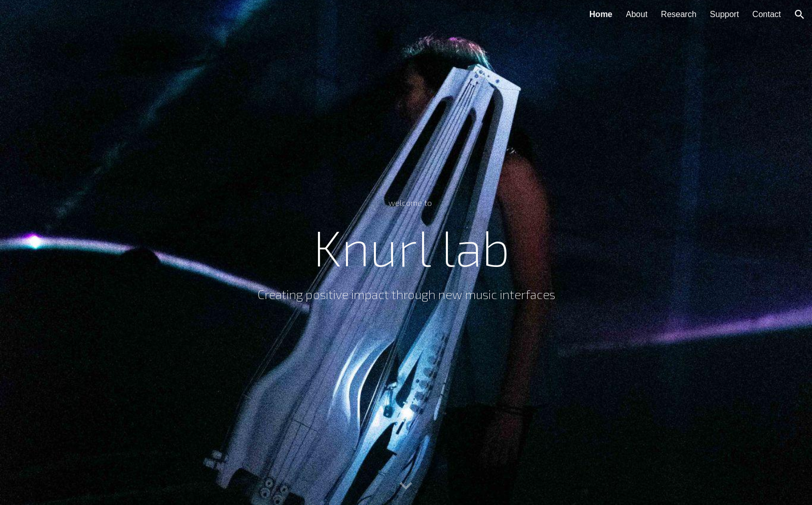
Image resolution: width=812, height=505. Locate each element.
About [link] (637, 14)
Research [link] (678, 14)
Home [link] (601, 14)
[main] (406, 252)
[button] (800, 14)
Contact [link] (767, 14)
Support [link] (724, 14)
